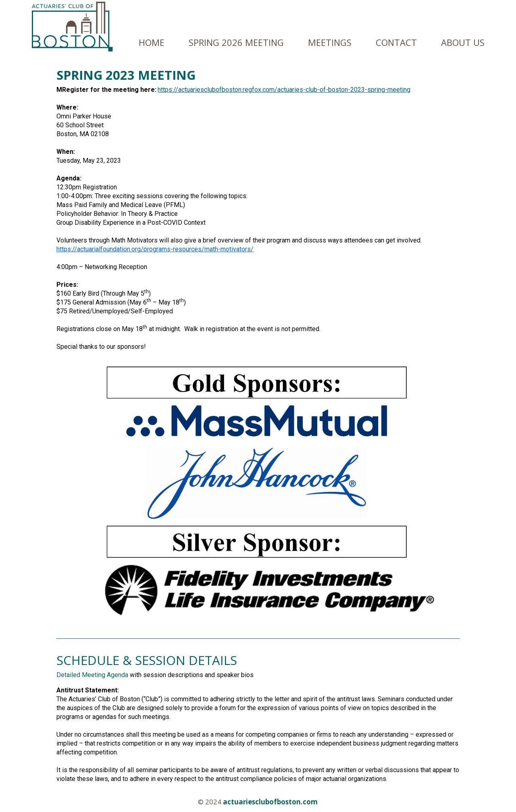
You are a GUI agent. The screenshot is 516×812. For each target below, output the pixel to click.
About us (463, 42)
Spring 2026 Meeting (236, 42)
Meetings (330, 42)
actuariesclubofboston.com (270, 802)
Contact (396, 42)
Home (152, 42)
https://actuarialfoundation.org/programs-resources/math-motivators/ (155, 249)
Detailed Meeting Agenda (92, 675)
